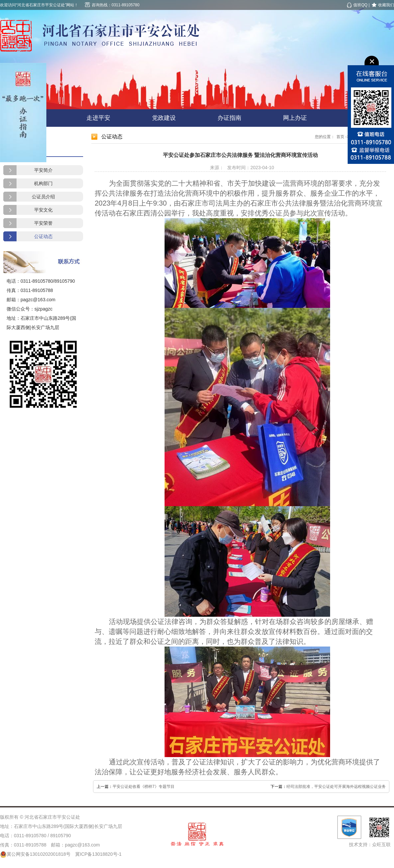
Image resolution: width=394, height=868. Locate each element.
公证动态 (43, 236)
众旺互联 (381, 844)
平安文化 (43, 210)
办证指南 (229, 118)
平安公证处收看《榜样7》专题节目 (144, 787)
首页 (340, 137)
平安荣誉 (43, 223)
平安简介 (43, 170)
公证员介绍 (43, 197)
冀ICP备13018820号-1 (98, 854)
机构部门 (43, 183)
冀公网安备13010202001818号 (35, 854)
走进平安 (98, 118)
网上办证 (295, 118)
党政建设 (164, 118)
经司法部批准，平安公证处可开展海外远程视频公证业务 (336, 787)
